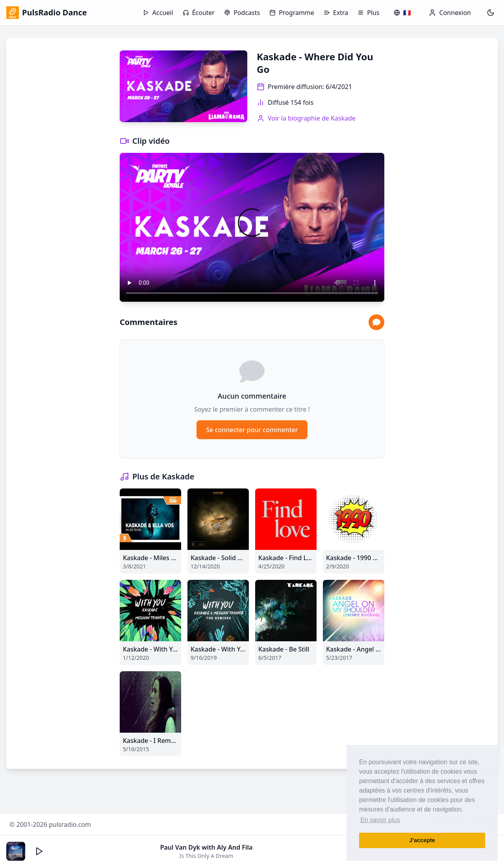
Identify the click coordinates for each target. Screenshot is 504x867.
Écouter (199, 13)
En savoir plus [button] (380, 820)
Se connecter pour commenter (252, 430)
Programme (292, 13)
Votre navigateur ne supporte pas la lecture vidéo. (252, 227)
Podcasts (242, 13)
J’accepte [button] (422, 840)
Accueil (158, 13)
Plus (368, 13)
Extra (336, 13)
